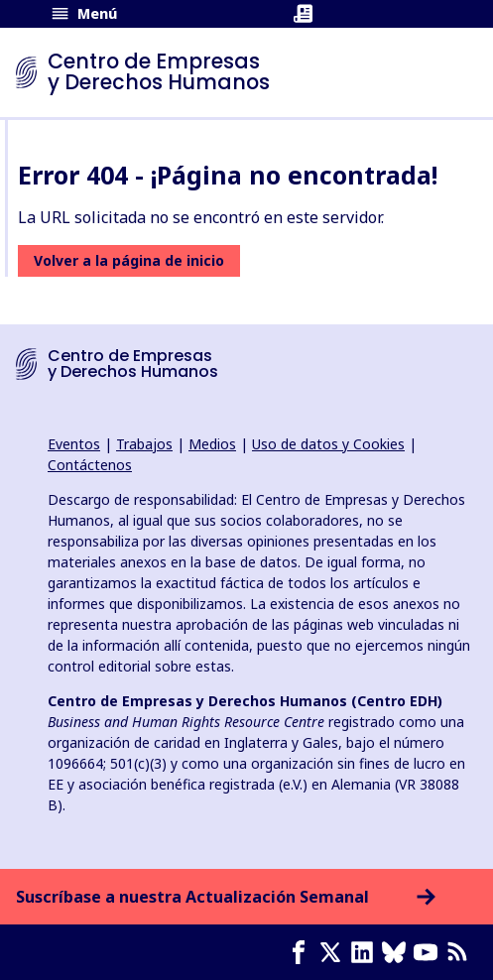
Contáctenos (90, 465)
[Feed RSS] (461, 952)
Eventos (74, 444)
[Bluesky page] (398, 952)
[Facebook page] (303, 952)
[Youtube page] (430, 952)
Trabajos (144, 444)
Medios (212, 444)
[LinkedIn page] (366, 952)
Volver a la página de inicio (129, 260)
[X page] (334, 952)
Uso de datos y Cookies (328, 444)
